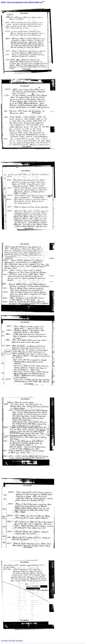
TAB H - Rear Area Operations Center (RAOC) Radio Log (22, 2)
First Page (5, 641)
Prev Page (12, 641)
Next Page (19, 641)
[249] (44, 1)
